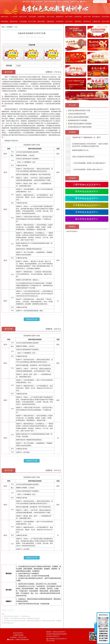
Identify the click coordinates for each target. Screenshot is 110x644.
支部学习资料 (87, 17)
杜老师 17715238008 (63, 2)
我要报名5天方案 (32, 319)
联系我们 (84, 2)
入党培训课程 (23, 21)
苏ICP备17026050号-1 (53, 636)
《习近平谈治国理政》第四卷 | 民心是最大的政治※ (89, 163)
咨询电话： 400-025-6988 (18, 637)
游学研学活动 (87, 21)
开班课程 (10, 27)
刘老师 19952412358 (50, 2)
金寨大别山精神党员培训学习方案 (79, 110)
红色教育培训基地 (18, 635)
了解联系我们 (78, 21)
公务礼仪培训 (69, 21)
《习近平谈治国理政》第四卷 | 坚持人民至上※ (87, 170)
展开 (96, 628)
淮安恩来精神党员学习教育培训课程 (80, 127)
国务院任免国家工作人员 (80, 150)
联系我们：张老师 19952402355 (33, 2)
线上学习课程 (32, 21)
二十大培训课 (14, 17)
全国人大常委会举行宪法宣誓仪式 (83, 157)
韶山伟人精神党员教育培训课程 (78, 117)
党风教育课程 (41, 17)
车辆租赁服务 (50, 21)
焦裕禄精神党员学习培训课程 (78, 120)
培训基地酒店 (5, 21)
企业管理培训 (60, 21)
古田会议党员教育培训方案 (77, 114)
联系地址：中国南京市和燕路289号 (18, 640)
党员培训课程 (105, 17)
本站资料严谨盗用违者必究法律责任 (57, 634)
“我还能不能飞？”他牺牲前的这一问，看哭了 (87, 137)
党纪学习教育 (105, 21)
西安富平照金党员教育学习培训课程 (80, 124)
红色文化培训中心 (18, 633)
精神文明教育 (41, 21)
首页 (3, 27)
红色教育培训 (78, 17)
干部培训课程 (32, 17)
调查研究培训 (14, 21)
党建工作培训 (23, 17)
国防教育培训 (60, 17)
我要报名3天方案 (32, 558)
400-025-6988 (75, 2)
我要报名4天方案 (32, 461)
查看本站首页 (5, 17)
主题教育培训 (96, 21)
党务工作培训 (50, 17)
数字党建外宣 (96, 17)
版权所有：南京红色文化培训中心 (56, 632)
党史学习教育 (69, 17)
